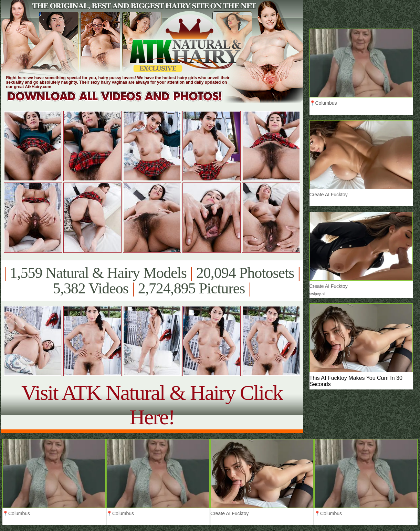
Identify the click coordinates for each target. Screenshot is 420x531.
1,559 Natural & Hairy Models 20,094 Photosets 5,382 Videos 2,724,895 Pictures (152, 281)
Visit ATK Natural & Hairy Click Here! (152, 405)
